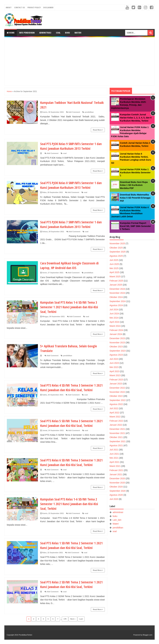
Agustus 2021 (116, 445)
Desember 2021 (117, 429)
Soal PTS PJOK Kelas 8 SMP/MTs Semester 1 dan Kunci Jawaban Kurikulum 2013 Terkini (72, 185)
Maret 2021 (115, 466)
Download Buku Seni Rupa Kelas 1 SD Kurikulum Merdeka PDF (134, 185)
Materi (78, 33)
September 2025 (118, 252)
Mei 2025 (114, 268)
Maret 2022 (115, 417)
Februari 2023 (116, 380)
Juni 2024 (114, 314)
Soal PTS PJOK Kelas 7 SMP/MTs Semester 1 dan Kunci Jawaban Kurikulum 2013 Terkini (72, 224)
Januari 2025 (116, 285)
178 (65, 619)
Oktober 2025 (116, 248)
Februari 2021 (116, 470)
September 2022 (118, 400)
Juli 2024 (114, 310)
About (9, 7)
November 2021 (117, 433)
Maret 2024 (115, 326)
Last (81, 619)
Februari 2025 (116, 281)
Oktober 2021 (116, 437)
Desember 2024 (117, 289)
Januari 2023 (116, 384)
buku (115, 516)
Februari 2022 (116, 421)
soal (65, 153)
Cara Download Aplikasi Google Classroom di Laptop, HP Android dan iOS (70, 265)
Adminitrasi (45, 33)
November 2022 (117, 392)
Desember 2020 (117, 478)
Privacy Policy (34, 7)
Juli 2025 (114, 260)
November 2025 (117, 243)
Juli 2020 (114, 499)
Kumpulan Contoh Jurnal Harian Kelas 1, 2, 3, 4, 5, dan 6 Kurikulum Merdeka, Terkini (136, 118)
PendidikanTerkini (25, 635)
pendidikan (89, 112)
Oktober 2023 (116, 347)
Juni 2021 (114, 454)
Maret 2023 (115, 375)
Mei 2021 (114, 458)
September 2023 (118, 351)
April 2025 (115, 272)
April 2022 (115, 413)
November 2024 (117, 293)
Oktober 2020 (116, 487)
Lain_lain (117, 520)
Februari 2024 (116, 330)
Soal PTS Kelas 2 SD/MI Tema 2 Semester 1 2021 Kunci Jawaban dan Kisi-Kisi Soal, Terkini (72, 584)
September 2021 (118, 441)
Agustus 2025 (116, 256)
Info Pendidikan (27, 33)
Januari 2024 (116, 334)
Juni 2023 (114, 363)
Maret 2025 (115, 277)
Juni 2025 (114, 264)
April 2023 (115, 371)
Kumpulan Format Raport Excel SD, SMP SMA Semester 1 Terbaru (135, 226)
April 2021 (115, 462)
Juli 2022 (114, 408)
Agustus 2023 (116, 355)
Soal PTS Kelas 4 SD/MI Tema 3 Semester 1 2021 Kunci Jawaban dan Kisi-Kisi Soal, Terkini (72, 387)
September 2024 (118, 301)
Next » (73, 619)
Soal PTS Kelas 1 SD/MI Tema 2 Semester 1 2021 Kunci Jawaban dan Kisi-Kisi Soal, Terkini (72, 545)
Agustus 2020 (116, 495)
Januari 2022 (116, 425)
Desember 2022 (117, 388)
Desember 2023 (117, 338)
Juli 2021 (114, 450)
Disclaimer (48, 7)
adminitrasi (118, 512)
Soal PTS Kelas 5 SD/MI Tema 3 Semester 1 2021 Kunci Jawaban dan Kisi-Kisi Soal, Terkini (72, 423)
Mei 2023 (114, 367)
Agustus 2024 (116, 305)
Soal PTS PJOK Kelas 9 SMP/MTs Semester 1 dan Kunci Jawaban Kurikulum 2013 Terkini (72, 146)
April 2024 (115, 322)
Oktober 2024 (116, 297)
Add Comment (74, 112)
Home (11, 33)
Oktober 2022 (116, 396)
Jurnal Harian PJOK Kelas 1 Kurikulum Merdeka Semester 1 (135, 172)
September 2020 (118, 491)
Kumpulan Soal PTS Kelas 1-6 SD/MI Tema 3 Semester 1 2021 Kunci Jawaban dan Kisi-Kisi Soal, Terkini (70, 307)
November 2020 (117, 483)
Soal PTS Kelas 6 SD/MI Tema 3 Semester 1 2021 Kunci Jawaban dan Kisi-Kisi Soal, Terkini (72, 462)
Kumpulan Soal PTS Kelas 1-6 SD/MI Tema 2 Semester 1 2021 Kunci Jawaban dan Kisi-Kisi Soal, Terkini (70, 504)
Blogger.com (148, 635)
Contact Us (19, 7)
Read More (98, 130)
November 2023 (117, 343)
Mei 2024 (114, 318)
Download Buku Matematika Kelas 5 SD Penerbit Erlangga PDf (135, 198)
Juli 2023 (114, 359)
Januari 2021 (116, 474)
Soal (58, 33)
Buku (67, 33)
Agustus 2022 (116, 404)
